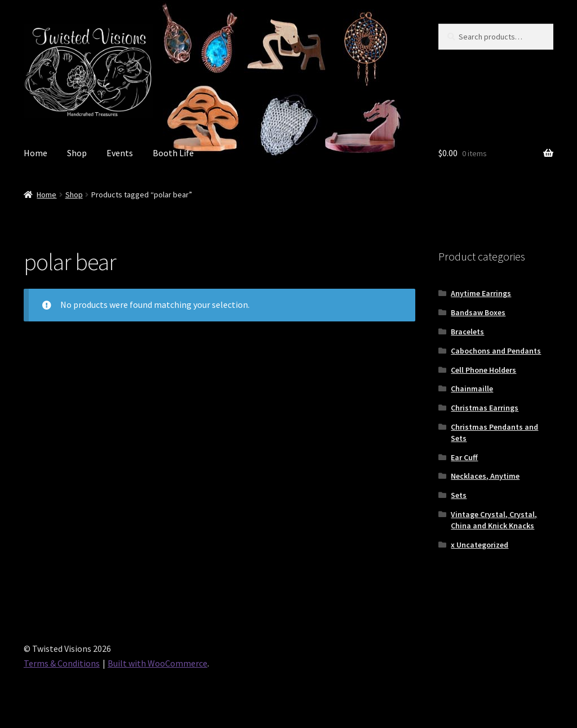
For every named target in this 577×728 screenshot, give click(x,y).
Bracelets (467, 332)
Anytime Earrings (481, 293)
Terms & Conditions (62, 663)
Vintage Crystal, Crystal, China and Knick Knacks (494, 520)
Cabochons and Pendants (496, 351)
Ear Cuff (464, 457)
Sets (459, 495)
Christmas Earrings (485, 408)
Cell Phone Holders (483, 370)
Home (35, 153)
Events (120, 153)
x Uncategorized (480, 545)
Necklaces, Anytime (485, 476)
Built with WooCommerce (157, 663)
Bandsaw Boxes (478, 312)
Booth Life (173, 153)
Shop (77, 153)
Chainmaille (472, 389)
